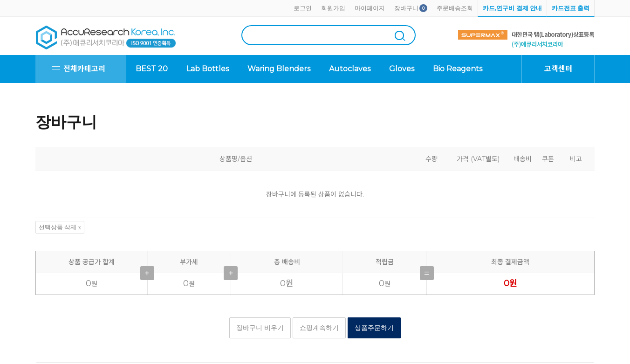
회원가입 (333, 8)
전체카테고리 (84, 69)
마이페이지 (370, 8)
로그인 (303, 8)
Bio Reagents (458, 69)
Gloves (402, 69)
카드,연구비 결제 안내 (512, 8)
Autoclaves (350, 69)
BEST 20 (152, 69)
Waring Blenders (279, 69)
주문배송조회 (455, 8)
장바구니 (406, 8)
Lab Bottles (208, 69)
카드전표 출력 (571, 8)
